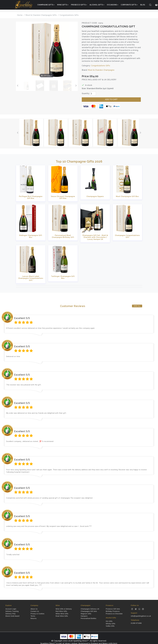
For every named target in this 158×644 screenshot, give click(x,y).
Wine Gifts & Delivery (64, 609)
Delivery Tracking (12, 611)
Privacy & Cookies (37, 614)
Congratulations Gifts (101, 66)
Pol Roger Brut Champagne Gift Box (31, 197)
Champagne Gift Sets (89, 611)
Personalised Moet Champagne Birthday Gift (63, 236)
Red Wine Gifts (61, 611)
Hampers (84, 616)
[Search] (150, 5)
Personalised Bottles (89, 618)
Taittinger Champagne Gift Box (63, 277)
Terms (33, 616)
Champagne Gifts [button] (45, 5)
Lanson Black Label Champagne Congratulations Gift (31, 278)
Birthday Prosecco (113, 611)
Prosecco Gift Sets (113, 609)
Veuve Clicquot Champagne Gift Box (63, 197)
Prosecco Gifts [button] (78, 5)
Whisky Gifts (110, 624)
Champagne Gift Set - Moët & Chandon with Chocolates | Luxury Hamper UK (95, 237)
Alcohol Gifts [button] (96, 5)
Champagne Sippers (95, 196)
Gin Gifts (109, 621)
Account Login (11, 609)
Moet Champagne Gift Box (127, 196)
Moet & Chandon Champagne (101, 70)
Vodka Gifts (110, 626)
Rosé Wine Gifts (62, 616)
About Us (34, 609)
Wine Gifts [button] (62, 5)
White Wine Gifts (62, 614)
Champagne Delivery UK (90, 609)
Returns (34, 618)
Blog (143, 5)
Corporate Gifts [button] (129, 5)
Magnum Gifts (86, 614)
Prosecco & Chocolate (114, 614)
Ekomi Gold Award (12, 616)
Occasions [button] (112, 5)
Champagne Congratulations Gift (127, 236)
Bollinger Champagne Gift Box (31, 236)
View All (137, 306)
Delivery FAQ (11, 614)
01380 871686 (136, 623)
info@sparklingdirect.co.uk (141, 616)
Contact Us (35, 611)
